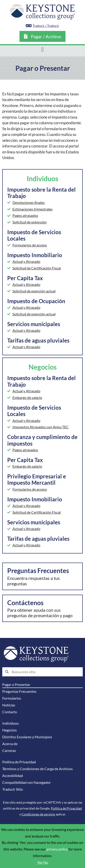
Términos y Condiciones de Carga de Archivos (38, 769)
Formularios (12, 698)
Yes (40, 862)
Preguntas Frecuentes (19, 691)
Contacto (10, 712)
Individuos (11, 723)
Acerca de (10, 744)
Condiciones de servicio (38, 814)
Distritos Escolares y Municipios (27, 737)
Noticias (9, 705)
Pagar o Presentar (16, 685)
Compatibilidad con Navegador (27, 782)
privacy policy (57, 849)
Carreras (9, 751)
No (46, 862)
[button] (42, 50)
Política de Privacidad (19, 762)
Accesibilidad (13, 776)
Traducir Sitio (13, 789)
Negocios (10, 730)
